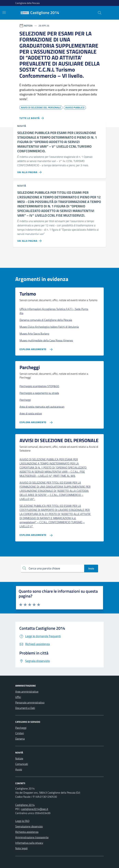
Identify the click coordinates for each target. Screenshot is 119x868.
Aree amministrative (27, 691)
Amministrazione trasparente (32, 837)
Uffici (18, 697)
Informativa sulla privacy (29, 843)
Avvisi (19, 769)
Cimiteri (20, 733)
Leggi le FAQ (22, 821)
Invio (91, 568)
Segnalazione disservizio (29, 826)
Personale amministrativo (30, 702)
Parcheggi (21, 728)
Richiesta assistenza (27, 832)
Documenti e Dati (25, 708)
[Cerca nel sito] (100, 13)
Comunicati (22, 764)
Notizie (19, 758)
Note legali (21, 848)
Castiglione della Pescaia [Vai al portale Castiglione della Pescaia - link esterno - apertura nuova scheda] (27, 3)
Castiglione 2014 (25, 805)
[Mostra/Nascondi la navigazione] (4, 12)
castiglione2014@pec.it (35, 809)
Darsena (20, 739)
